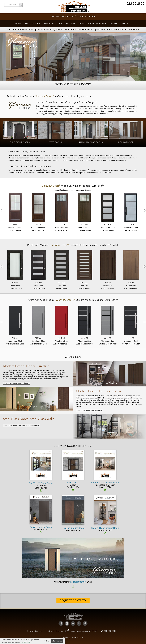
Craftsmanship (97, 24)
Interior (120, 30)
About (114, 24)
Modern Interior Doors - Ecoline (99, 392)
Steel (103, 30)
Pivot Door (34, 245)
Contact (126, 24)
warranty (67, 637)
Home (18, 24)
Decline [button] (46, 641)
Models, (73, 186)
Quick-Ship (40, 30)
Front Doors (32, 24)
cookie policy (78, 637)
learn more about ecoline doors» (89, 410)
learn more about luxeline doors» (17, 383)
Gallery (70, 24)
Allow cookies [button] (57, 641)
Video (82, 24)
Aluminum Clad (85, 30)
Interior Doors (53, 24)
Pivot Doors (70, 30)
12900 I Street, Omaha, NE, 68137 (84, 631)
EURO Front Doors (20, 30)
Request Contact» (73, 600)
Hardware (134, 30)
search (13, 5)
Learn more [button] (26, 642)
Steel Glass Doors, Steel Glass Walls (29, 419)
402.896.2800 (135, 4)
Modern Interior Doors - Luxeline (26, 366)
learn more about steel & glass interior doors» (22, 425)
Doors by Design (54, 30)
